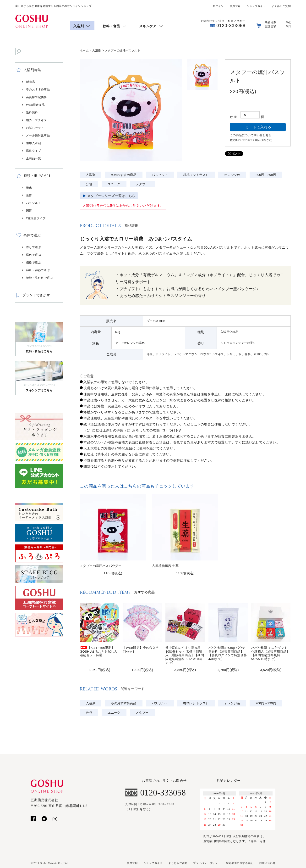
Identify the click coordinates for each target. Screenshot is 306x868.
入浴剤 (79, 26)
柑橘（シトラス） (196, 175)
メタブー (142, 184)
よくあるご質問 (281, 6)
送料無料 (32, 112)
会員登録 (235, 6)
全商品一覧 (33, 158)
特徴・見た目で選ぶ (39, 278)
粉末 (29, 188)
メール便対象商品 (38, 135)
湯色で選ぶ (33, 255)
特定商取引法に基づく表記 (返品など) (251, 140)
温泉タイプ (33, 151)
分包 (89, 184)
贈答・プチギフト (38, 120)
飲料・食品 (111, 26)
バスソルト (33, 203)
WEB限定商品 (35, 105)
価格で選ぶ (33, 263)
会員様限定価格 (36, 97)
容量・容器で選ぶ (38, 270)
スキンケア (148, 26)
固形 (29, 211)
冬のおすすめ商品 (124, 175)
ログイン (218, 6)
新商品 (30, 82)
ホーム (84, 50)
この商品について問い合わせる (251, 135)
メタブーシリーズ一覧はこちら (111, 196)
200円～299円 (266, 175)
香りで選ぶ (33, 247)
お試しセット (35, 128)
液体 (29, 195)
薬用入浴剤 (33, 143)
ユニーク (114, 184)
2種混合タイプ (36, 218)
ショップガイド (256, 6)
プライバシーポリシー (207, 863)
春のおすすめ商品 (38, 90)
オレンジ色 (232, 175)
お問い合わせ (267, 863)
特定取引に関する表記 (240, 863)
